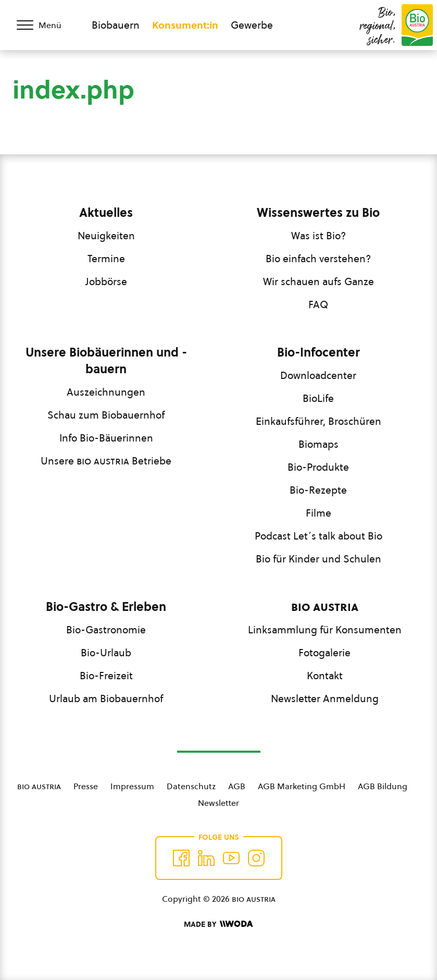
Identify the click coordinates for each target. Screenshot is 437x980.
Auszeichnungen (106, 392)
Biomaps (319, 444)
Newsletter (219, 803)
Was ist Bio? (319, 236)
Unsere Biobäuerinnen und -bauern (106, 361)
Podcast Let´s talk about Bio (319, 536)
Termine (106, 259)
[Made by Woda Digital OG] (218, 924)
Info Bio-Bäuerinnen (106, 438)
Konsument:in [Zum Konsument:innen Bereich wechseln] (185, 25)
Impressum (132, 786)
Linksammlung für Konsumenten (325, 630)
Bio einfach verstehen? (318, 259)
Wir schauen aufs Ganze (319, 281)
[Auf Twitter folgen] (206, 858)
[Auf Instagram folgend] (256, 858)
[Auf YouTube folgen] (231, 858)
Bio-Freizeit (106, 676)
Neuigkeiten (106, 236)
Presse (86, 786)
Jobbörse (106, 281)
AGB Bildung (383, 786)
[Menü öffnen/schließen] (46, 25)
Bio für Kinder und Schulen (319, 559)
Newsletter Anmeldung (325, 699)
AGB (237, 786)
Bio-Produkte (318, 467)
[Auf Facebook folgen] (181, 858)
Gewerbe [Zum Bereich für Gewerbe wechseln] (252, 25)
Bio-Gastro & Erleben (106, 607)
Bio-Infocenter (319, 352)
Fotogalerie (324, 653)
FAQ (318, 304)
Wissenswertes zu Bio (318, 213)
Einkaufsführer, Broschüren (319, 421)
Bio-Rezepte (318, 490)
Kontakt (325, 676)
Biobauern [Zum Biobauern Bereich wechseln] (116, 25)
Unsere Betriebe (106, 461)
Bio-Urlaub (106, 653)
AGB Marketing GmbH (302, 786)
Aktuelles (106, 213)
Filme (319, 513)
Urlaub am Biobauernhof (106, 699)
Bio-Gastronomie (106, 630)
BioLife (318, 398)
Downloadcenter (318, 375)
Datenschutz (191, 786)
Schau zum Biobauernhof (106, 415)
